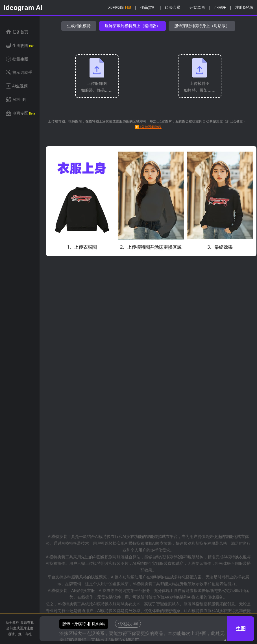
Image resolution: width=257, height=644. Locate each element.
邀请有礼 (27, 623)
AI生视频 (17, 86)
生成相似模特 (79, 26)
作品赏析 (148, 7)
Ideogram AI (23, 7)
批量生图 (17, 60)
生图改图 (20, 46)
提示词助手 (19, 73)
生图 (241, 629)
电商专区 (20, 114)
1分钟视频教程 (150, 127)
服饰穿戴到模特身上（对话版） (202, 26)
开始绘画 (197, 7)
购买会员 (173, 7)
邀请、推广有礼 (20, 634)
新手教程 (12, 623)
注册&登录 (244, 7)
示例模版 (120, 7)
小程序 (220, 7)
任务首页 (17, 32)
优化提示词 (128, 624)
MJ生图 (16, 100)
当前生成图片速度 (20, 628)
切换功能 (84, 624)
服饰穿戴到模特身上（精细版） (132, 26)
